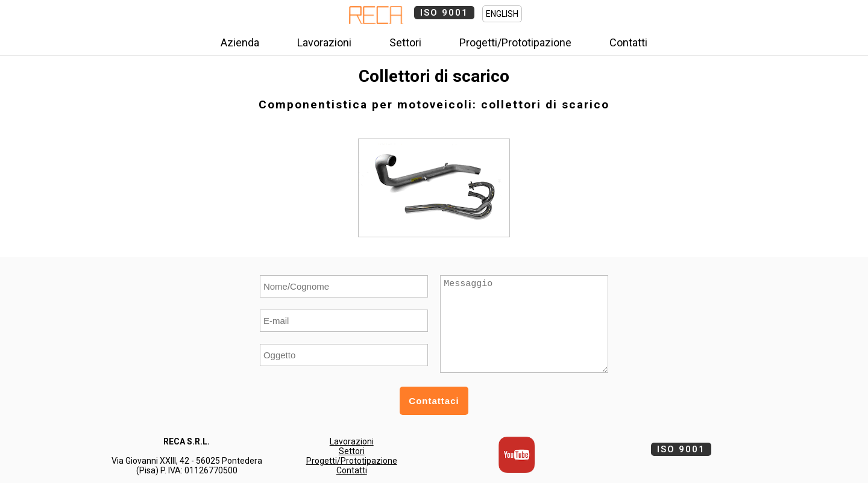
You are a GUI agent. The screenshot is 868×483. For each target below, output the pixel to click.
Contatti (628, 42)
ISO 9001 (444, 13)
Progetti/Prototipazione (515, 42)
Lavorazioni (324, 42)
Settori (405, 42)
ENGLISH (502, 14)
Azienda (240, 42)
